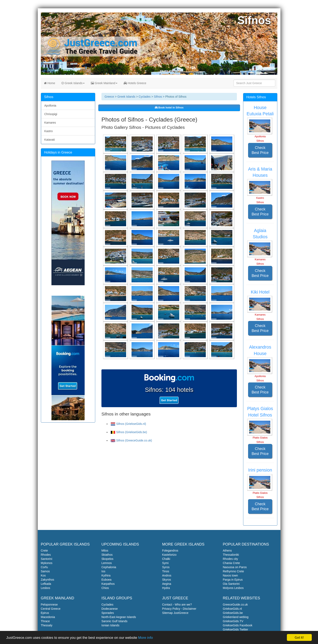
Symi (165, 563)
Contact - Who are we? (177, 605)
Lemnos (107, 563)
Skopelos (107, 559)
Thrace (45, 621)
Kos (43, 575)
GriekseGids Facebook (238, 625)
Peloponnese (49, 605)
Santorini (47, 559)
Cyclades (145, 97)
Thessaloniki (231, 555)
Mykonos (47, 563)
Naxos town (230, 575)
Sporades (108, 613)
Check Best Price (260, 150)
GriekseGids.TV (233, 621)
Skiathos (107, 555)
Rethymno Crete (233, 571)
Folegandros (170, 551)
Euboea (106, 580)
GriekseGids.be (233, 613)
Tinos (166, 571)
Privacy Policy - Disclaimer (179, 609)
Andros (167, 575)
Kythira (106, 575)
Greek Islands (73, 83)
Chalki (166, 559)
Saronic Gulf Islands (114, 621)
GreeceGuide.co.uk (235, 605)
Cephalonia (109, 567)
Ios (103, 571)
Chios (105, 588)
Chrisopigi (51, 114)
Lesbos (46, 588)
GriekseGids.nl (232, 609)
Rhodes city (230, 559)
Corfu (44, 567)
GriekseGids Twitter (235, 629)
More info (146, 638)
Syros (166, 567)
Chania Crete (231, 563)
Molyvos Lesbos (233, 588)
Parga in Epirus (233, 580)
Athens (227, 551)
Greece (109, 97)
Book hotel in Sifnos (169, 108)
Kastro (49, 131)
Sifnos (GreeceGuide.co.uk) (131, 440)
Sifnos (158, 97)
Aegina (167, 584)
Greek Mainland (104, 83)
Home (50, 83)
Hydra (166, 588)
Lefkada (46, 584)
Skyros (167, 580)
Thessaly (47, 625)
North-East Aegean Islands (119, 617)
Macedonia (48, 617)
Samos (45, 571)
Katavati (50, 140)
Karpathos (108, 584)
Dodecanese (110, 609)
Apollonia (50, 106)
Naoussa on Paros (235, 567)
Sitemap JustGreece (175, 613)
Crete (44, 551)
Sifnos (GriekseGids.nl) (128, 424)
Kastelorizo (169, 555)
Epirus (45, 613)
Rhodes (46, 555)
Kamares (50, 123)
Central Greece (51, 609)
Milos (105, 551)
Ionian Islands (110, 625)
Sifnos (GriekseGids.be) (129, 432)
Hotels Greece (135, 83)
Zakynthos (48, 580)
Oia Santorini (231, 584)
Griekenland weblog (236, 617)
